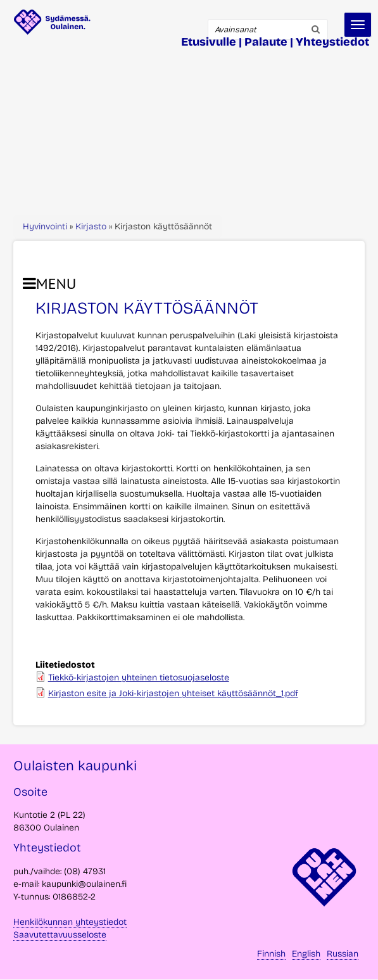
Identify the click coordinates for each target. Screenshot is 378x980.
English (306, 954)
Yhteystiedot (332, 42)
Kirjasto (91, 226)
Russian (343, 954)
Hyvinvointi (45, 226)
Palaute (266, 42)
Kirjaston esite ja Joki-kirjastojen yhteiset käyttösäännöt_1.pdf (173, 693)
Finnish (271, 954)
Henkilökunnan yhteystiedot (70, 922)
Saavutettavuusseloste (60, 935)
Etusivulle (209, 42)
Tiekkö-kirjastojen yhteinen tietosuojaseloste (139, 678)
